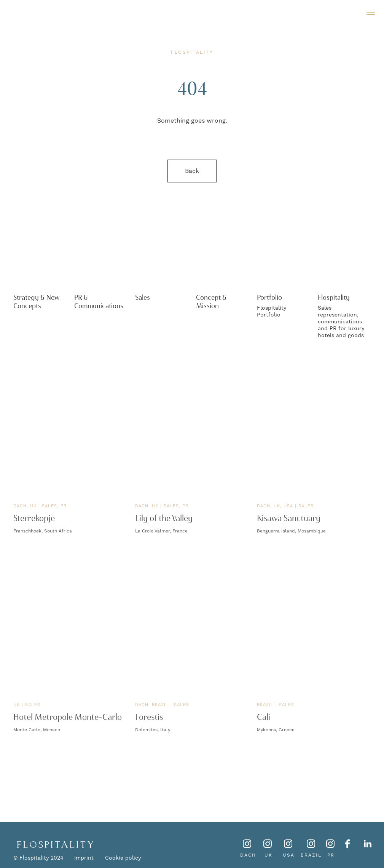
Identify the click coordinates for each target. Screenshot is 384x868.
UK (268, 855)
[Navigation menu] (371, 13)
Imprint (84, 858)
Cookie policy (123, 858)
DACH (248, 855)
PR (331, 855)
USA (289, 855)
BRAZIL (311, 855)
